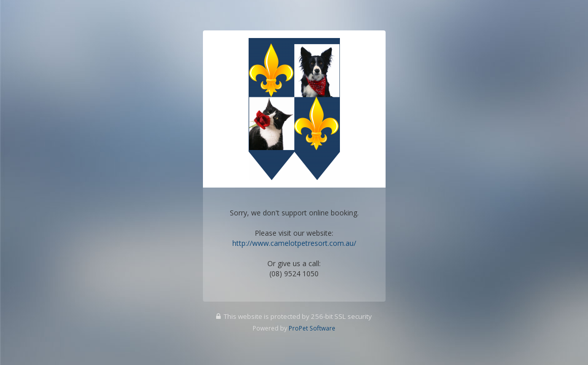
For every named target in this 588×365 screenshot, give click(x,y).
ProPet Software (312, 328)
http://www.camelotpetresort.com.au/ (294, 243)
